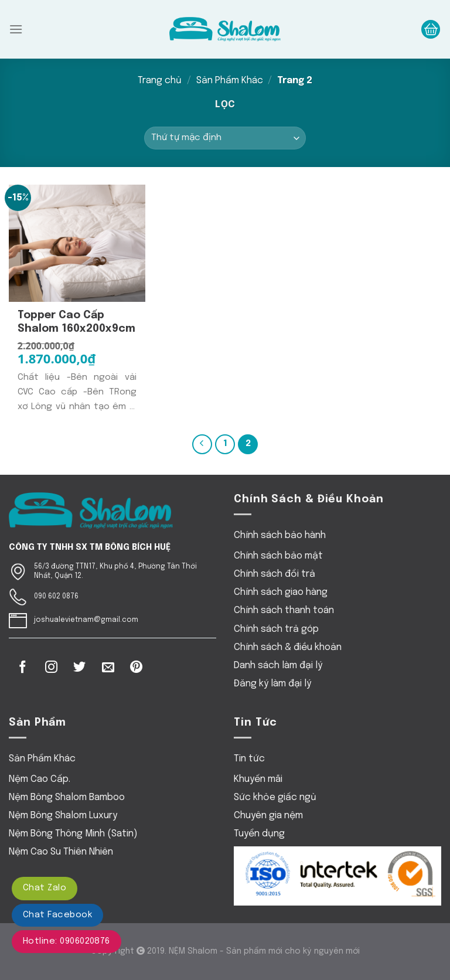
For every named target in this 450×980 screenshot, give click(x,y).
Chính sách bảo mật (278, 556)
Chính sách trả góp (276, 629)
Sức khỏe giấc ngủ (275, 797)
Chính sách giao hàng (281, 592)
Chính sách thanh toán (284, 610)
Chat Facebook (57, 915)
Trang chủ (160, 81)
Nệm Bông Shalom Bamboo (67, 797)
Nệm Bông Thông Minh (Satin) (73, 834)
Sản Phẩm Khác (230, 81)
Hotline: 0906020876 (67, 941)
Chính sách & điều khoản (288, 647)
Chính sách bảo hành (280, 535)
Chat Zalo (45, 888)
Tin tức (249, 759)
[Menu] (16, 29)
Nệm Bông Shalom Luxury (63, 816)
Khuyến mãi (258, 779)
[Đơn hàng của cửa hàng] (225, 138)
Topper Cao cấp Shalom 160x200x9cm (76, 322)
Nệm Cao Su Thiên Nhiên (61, 852)
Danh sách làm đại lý (278, 666)
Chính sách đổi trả (275, 574)
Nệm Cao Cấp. (40, 779)
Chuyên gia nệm (268, 816)
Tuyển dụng (259, 834)
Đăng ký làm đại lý (272, 684)
